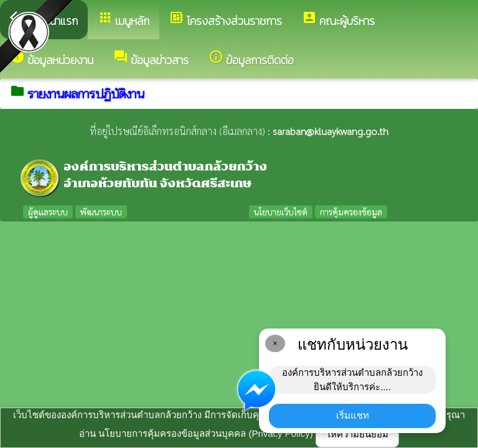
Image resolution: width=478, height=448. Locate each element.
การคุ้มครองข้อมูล (351, 212)
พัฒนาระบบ (101, 212)
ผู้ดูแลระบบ (48, 212)
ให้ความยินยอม (357, 434)
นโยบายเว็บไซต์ (281, 212)
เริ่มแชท (353, 415)
